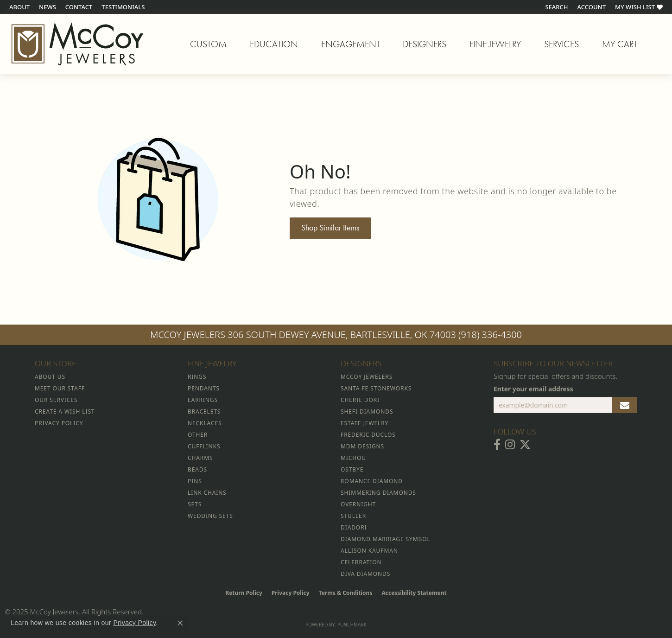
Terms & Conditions (346, 593)
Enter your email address (533, 389)
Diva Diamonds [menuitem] (365, 574)
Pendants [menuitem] (204, 388)
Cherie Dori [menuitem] (360, 400)
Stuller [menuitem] (353, 516)
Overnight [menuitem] (358, 504)
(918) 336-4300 (490, 335)
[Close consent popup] (180, 623)
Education (274, 44)
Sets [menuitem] (195, 504)
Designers (425, 44)
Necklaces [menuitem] (205, 423)
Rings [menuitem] (197, 377)
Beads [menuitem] (197, 469)
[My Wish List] (639, 7)
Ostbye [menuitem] (352, 469)
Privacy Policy (291, 593)
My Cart (620, 46)
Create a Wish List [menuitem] (65, 412)
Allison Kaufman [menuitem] (369, 551)
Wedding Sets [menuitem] (210, 516)
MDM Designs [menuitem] (362, 446)
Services (561, 44)
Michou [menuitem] (353, 458)
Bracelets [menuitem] (204, 412)
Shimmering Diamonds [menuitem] (378, 493)
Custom (208, 44)
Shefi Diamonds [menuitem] (367, 412)
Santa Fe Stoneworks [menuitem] (376, 388)
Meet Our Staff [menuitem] (60, 388)
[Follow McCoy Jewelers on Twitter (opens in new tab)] (525, 445)
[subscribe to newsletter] (625, 405)
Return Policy (244, 593)
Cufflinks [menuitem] (204, 446)
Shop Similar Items (330, 228)
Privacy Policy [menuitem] (59, 423)
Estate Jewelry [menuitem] (365, 423)
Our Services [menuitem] (56, 400)
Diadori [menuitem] (354, 527)
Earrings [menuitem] (203, 400)
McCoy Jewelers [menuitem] (367, 377)
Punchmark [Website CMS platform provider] (352, 625)
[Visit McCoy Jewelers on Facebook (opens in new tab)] (497, 445)
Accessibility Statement (414, 593)
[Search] (556, 7)
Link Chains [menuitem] (207, 493)
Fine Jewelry (495, 44)
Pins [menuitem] (195, 481)
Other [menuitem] (198, 435)
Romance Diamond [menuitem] (372, 481)
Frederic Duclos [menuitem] (368, 435)
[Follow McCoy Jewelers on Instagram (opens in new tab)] (510, 445)
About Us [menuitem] (50, 377)
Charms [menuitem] (200, 458)
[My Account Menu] (592, 7)
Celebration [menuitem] (361, 562)
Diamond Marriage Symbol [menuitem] (386, 539)
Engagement (351, 44)
